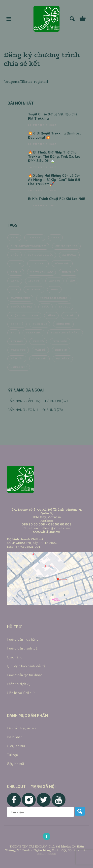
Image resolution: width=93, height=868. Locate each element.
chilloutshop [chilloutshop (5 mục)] (66, 246)
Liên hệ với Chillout (21, 693)
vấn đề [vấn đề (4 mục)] (40, 350)
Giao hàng (15, 657)
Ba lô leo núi (16, 737)
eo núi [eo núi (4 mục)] (16, 272)
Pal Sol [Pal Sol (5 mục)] (64, 307)
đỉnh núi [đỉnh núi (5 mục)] (39, 359)
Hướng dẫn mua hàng (23, 639)
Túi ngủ (13, 755)
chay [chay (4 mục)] (55, 238)
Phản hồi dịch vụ (19, 684)
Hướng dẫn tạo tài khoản (25, 675)
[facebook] (47, 836)
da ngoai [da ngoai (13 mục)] (69, 255)
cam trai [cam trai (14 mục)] (35, 238)
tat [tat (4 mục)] (14, 333)
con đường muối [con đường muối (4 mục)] (40, 255)
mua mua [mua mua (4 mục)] (34, 289)
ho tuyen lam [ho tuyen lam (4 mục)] (41, 272)
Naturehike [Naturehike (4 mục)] (20, 298)
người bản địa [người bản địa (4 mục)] (21, 307)
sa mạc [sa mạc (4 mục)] (70, 315)
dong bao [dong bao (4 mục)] (38, 263)
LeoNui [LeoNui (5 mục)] (34, 281)
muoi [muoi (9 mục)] (54, 289)
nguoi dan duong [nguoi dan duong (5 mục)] (53, 298)
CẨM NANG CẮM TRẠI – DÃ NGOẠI (34, 401)
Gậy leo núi (15, 764)
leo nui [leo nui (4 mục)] (54, 281)
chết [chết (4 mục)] (15, 255)
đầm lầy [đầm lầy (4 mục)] (17, 359)
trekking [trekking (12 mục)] (33, 333)
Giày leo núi (16, 746)
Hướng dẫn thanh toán (23, 648)
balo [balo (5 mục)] (14, 238)
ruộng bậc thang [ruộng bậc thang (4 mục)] (24, 315)
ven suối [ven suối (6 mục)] (60, 341)
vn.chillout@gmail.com (52, 528)
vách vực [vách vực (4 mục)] (18, 350)
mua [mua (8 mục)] (14, 289)
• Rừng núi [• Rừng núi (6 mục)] (19, 367)
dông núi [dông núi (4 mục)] (62, 263)
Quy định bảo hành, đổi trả (26, 666)
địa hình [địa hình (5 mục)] (63, 359)
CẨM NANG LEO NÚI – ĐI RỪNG (32, 410)
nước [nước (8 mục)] (46, 307)
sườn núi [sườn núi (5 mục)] (40, 324)
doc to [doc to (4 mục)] (16, 263)
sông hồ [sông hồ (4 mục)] (17, 324)
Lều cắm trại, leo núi (22, 728)
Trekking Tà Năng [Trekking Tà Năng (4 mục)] (65, 333)
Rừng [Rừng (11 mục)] (51, 315)
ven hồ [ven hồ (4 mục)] (38, 341)
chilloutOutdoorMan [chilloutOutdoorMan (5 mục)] (28, 246)
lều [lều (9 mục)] (72, 281)
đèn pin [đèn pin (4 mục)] (61, 350)
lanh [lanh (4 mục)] (15, 281)
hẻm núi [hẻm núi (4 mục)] (68, 272)
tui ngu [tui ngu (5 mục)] (17, 341)
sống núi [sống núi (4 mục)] (63, 324)
